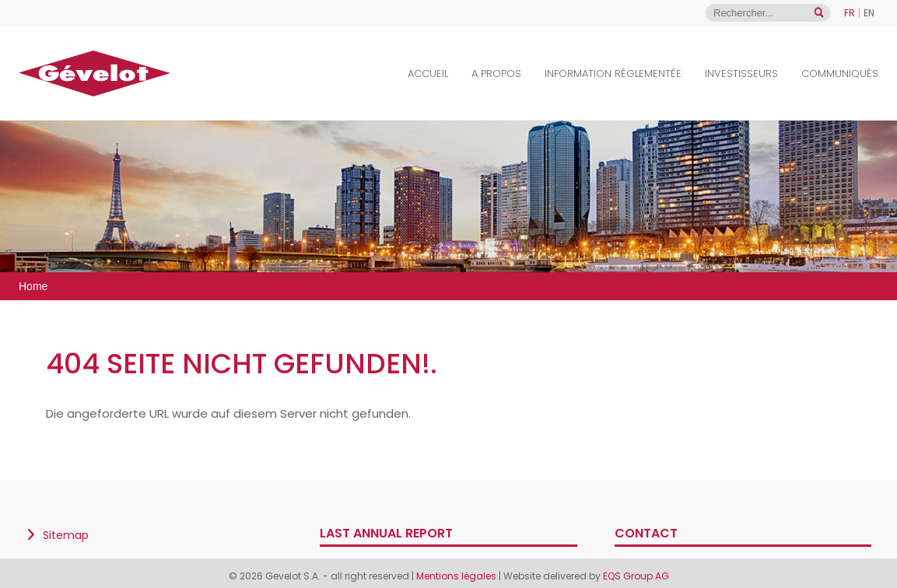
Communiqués (840, 73)
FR (850, 13)
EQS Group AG (636, 576)
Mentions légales (457, 576)
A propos (496, 73)
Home (33, 286)
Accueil (428, 73)
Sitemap (66, 535)
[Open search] (819, 13)
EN (869, 13)
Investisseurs (741, 73)
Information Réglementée (613, 73)
